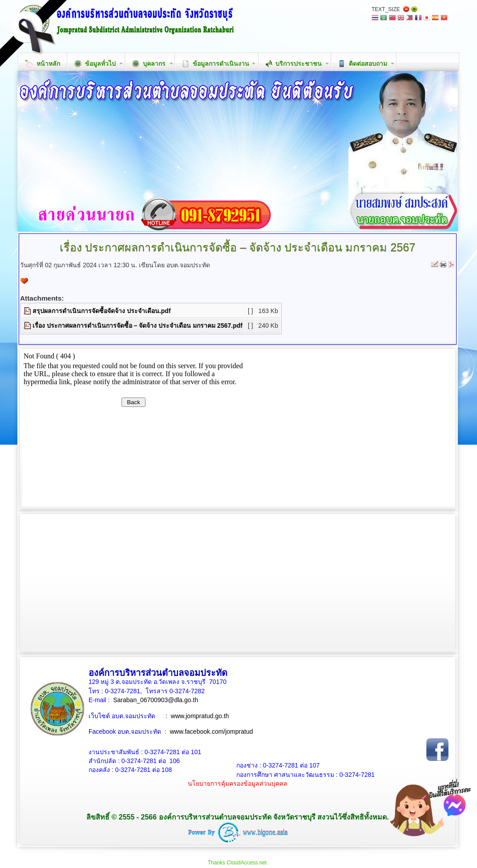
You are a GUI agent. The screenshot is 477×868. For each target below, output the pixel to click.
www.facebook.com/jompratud (212, 731)
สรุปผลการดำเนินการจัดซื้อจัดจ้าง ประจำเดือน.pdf (102, 311)
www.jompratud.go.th (200, 716)
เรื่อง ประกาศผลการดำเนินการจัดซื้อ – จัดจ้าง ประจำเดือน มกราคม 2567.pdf (137, 325)
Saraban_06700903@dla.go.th (156, 700)
